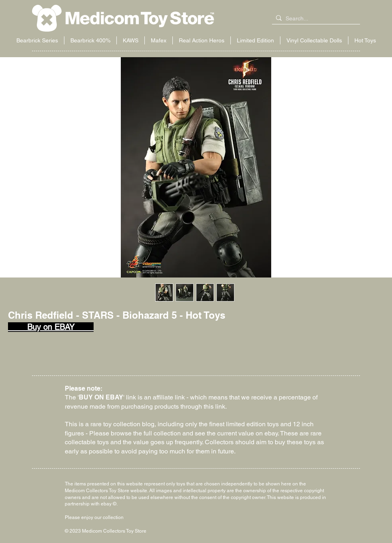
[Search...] (314, 19)
